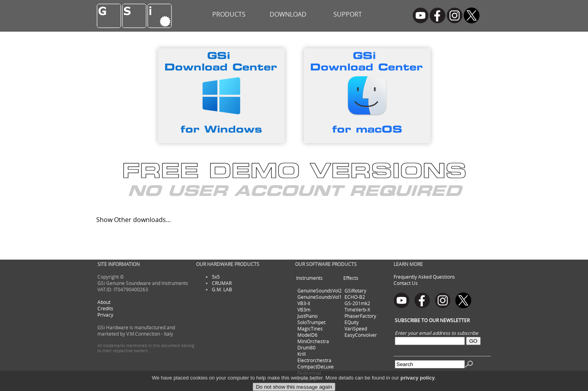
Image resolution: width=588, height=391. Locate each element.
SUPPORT (348, 14)
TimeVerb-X (357, 309)
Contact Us (406, 283)
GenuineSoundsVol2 (320, 290)
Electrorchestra (314, 360)
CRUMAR (222, 283)
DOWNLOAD (288, 14)
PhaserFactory (360, 316)
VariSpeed (356, 328)
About (104, 302)
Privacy (105, 315)
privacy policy (418, 384)
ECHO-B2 (355, 297)
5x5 (216, 277)
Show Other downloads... (133, 220)
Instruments (309, 278)
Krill (302, 354)
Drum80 (306, 347)
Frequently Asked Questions (424, 277)
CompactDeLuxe (316, 366)
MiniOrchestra (313, 341)
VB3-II (304, 303)
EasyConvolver (361, 335)
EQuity (352, 322)
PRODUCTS (229, 14)
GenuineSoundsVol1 (320, 297)
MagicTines (310, 328)
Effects (351, 278)
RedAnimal (309, 373)
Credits (105, 308)
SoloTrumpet (311, 322)
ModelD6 (307, 335)
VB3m (304, 309)
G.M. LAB (222, 289)
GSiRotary (355, 290)
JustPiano (307, 316)
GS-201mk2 (357, 303)
